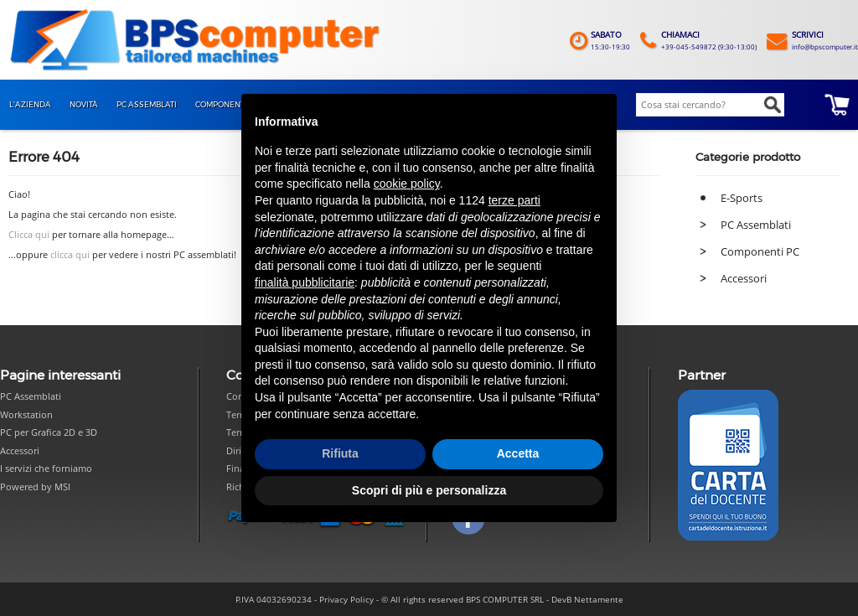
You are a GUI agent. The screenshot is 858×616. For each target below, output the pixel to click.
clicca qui (70, 255)
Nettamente (599, 599)
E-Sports (742, 198)
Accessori (744, 278)
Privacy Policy (346, 599)
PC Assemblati (756, 225)
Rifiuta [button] (340, 453)
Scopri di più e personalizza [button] (429, 490)
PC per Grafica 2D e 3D (49, 432)
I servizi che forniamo (46, 468)
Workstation (26, 414)
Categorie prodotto (748, 157)
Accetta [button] (518, 453)
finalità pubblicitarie (305, 282)
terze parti (514, 200)
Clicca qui (29, 235)
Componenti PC (760, 251)
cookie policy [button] (407, 184)
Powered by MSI (35, 487)
